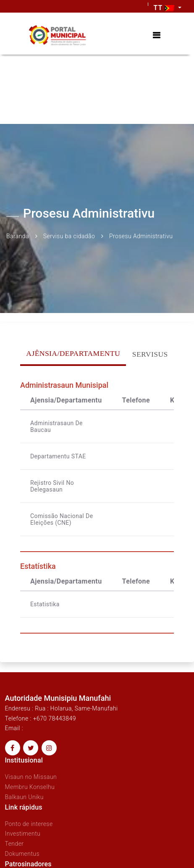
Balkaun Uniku (24, 797)
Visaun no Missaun (31, 777)
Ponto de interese (29, 824)
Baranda (18, 236)
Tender (14, 844)
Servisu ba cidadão (69, 236)
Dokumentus (22, 854)
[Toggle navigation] (156, 36)
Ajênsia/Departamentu (73, 353)
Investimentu (23, 834)
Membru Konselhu (30, 787)
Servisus (150, 354)
